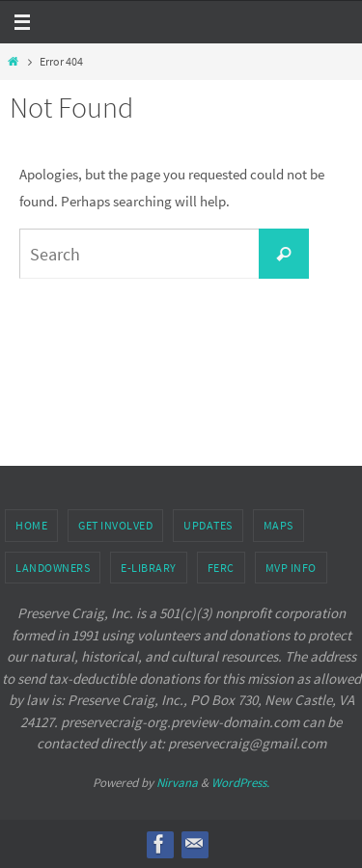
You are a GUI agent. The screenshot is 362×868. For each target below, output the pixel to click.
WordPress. (240, 783)
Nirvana (177, 783)
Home (31, 525)
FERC (221, 568)
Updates (208, 525)
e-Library (149, 568)
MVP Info (291, 568)
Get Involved (115, 525)
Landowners (53, 568)
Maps (278, 525)
